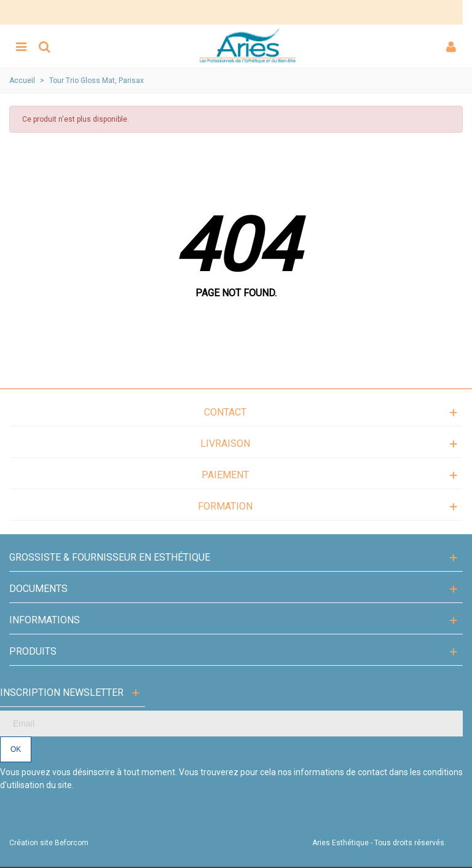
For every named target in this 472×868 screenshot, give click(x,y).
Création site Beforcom (49, 843)
